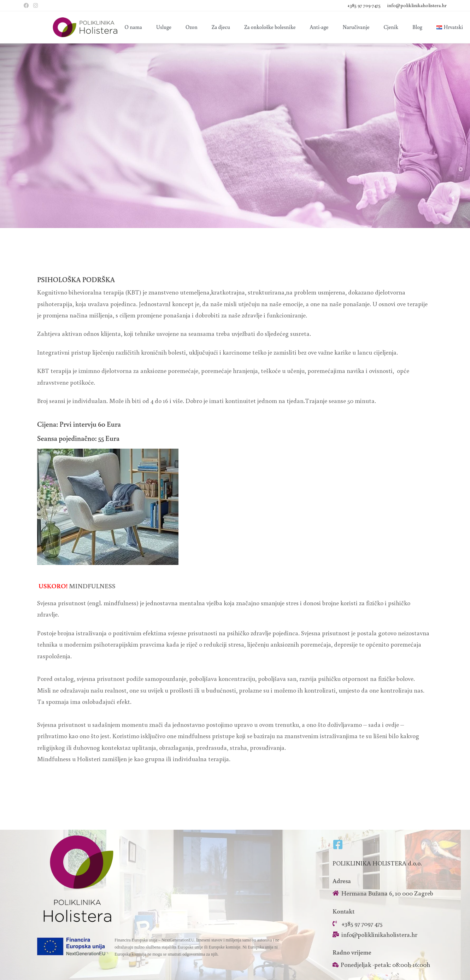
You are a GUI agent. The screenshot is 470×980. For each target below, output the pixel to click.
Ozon (192, 27)
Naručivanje (356, 27)
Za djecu (221, 27)
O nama (133, 27)
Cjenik (391, 27)
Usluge (164, 27)
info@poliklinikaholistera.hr (417, 5)
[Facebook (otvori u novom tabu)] (27, 6)
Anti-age (319, 27)
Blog (417, 27)
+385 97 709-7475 (365, 5)
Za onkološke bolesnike (270, 27)
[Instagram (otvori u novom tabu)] (36, 6)
